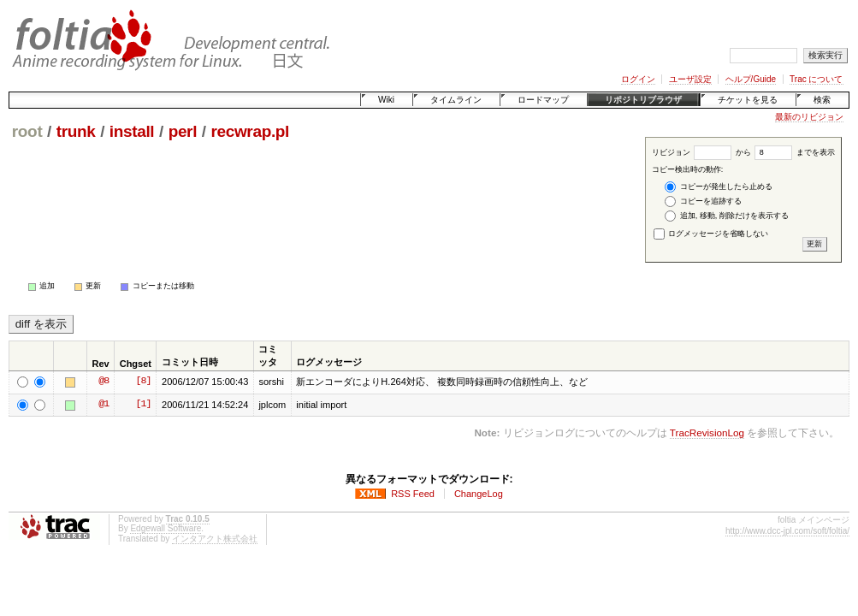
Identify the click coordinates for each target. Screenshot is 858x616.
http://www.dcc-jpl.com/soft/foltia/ (787, 531)
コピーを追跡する (703, 201)
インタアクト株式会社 (215, 539)
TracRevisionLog (707, 432)
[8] (143, 382)
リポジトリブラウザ (643, 100)
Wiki (386, 100)
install (132, 131)
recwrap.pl (250, 131)
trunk (76, 131)
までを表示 (795, 152)
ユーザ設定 (690, 79)
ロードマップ (543, 100)
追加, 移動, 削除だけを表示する (727, 216)
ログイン (638, 79)
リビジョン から (701, 152)
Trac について (816, 79)
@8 (104, 382)
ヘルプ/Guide (751, 79)
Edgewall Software (166, 528)
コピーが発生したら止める (719, 187)
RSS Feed (413, 494)
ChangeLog (479, 494)
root (27, 131)
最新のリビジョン (809, 117)
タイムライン (456, 100)
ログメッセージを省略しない (711, 234)
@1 (104, 405)
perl (183, 131)
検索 (822, 100)
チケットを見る (748, 100)
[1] (143, 405)
